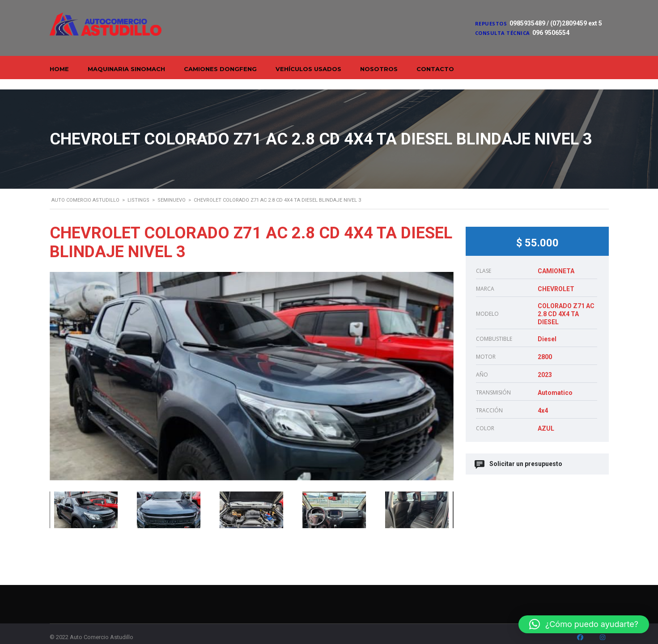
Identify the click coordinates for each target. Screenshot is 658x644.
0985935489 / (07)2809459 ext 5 (556, 23)
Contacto (435, 69)
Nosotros (379, 69)
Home (59, 69)
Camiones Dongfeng (220, 69)
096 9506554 (551, 33)
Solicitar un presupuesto (519, 454)
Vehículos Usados (308, 69)
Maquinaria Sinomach (126, 69)
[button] (584, 624)
